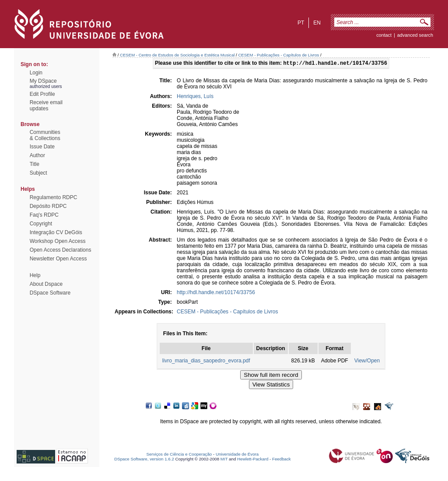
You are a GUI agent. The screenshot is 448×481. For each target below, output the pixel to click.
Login (36, 73)
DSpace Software (50, 293)
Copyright (41, 224)
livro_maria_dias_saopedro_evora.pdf (206, 362)
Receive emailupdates (46, 105)
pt (301, 23)
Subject (38, 173)
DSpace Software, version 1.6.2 (144, 460)
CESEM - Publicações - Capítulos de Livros (278, 55)
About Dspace (46, 284)
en (317, 23)
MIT (224, 460)
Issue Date (42, 147)
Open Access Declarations (61, 250)
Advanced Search (415, 35)
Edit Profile (42, 94)
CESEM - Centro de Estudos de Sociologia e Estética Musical (177, 55)
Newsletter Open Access (58, 259)
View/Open (367, 362)
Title (35, 164)
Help (35, 275)
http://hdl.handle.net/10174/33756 (216, 293)
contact (384, 35)
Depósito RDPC (48, 206)
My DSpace (43, 81)
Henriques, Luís (195, 97)
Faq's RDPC (44, 215)
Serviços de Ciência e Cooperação (179, 455)
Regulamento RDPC (54, 197)
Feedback (282, 460)
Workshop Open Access (58, 241)
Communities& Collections (45, 135)
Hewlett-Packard (253, 460)
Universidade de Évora (237, 455)
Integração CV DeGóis (56, 232)
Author (37, 155)
